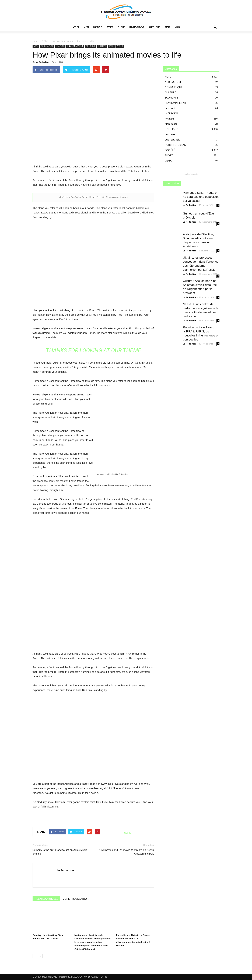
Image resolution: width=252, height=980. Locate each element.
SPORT (167, 27)
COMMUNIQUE (174, 87)
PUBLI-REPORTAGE (176, 145)
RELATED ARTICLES (46, 899)
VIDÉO (177, 27)
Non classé (171, 124)
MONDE (170, 119)
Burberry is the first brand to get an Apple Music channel (60, 852)
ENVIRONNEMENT (137, 27)
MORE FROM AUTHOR (76, 899)
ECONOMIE (171, 98)
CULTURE (121, 27)
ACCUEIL (76, 27)
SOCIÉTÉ (110, 27)
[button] (215, 28)
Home (36, 41)
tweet (127, 833)
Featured (170, 108)
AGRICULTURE (154, 27)
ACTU (86, 27)
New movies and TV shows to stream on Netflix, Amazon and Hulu (127, 852)
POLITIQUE (98, 27)
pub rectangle (173, 140)
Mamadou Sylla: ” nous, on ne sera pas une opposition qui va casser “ (201, 197)
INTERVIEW (171, 113)
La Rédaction (43, 62)
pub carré (170, 134)
